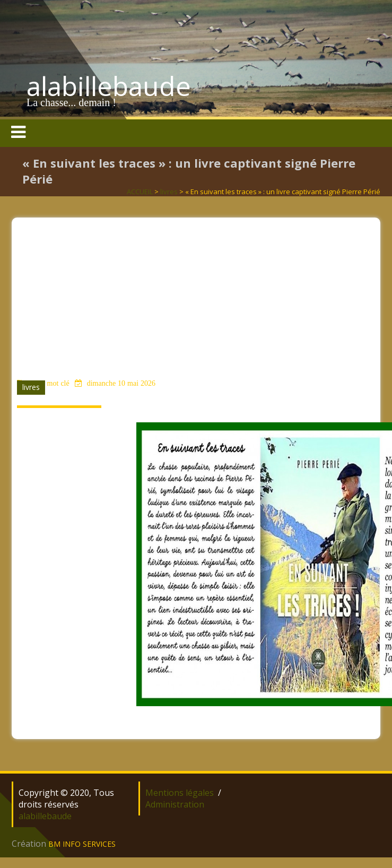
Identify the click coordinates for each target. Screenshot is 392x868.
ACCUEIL (140, 192)
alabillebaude (109, 86)
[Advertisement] (196, 292)
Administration (175, 804)
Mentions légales (180, 793)
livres (169, 192)
